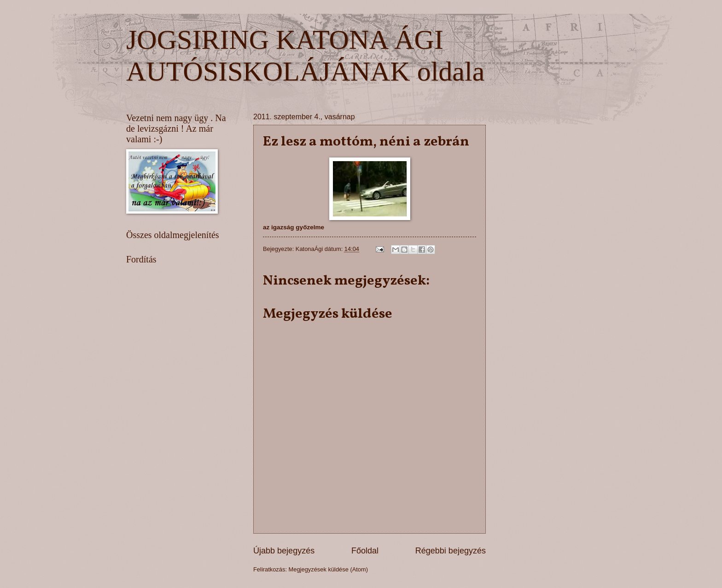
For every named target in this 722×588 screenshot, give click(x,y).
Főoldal (365, 551)
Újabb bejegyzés (284, 551)
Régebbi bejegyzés (451, 551)
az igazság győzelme (294, 227)
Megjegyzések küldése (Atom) (328, 569)
